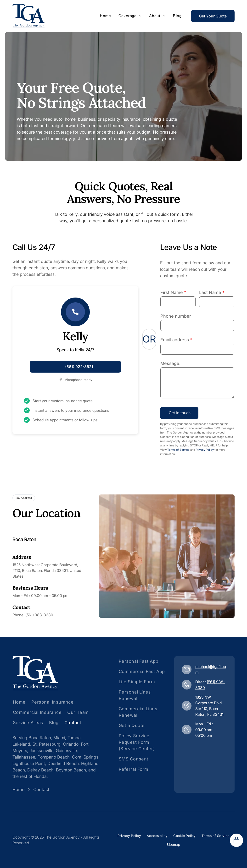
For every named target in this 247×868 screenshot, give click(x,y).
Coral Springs (85, 757)
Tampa (74, 738)
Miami (59, 738)
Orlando (71, 744)
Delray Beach (40, 770)
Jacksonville (41, 751)
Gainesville (66, 751)
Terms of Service (178, 450)
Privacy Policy (205, 450)
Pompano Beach (54, 757)
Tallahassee (24, 757)
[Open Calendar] (236, 840)
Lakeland (21, 744)
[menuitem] (105, 16)
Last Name (210, 292)
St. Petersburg (47, 744)
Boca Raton (40, 738)
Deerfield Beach (63, 763)
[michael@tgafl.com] (187, 669)
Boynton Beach (71, 770)
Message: (170, 363)
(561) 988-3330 (39, 615)
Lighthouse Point (29, 763)
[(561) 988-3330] (187, 685)
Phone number (176, 316)
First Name (172, 292)
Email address (175, 340)
